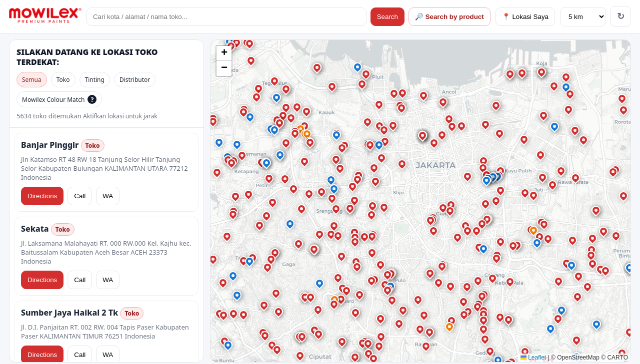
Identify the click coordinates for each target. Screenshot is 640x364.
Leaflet (533, 358)
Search (387, 17)
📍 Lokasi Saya (525, 17)
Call (80, 196)
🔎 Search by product (449, 17)
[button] (250, 44)
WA (108, 196)
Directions (42, 196)
